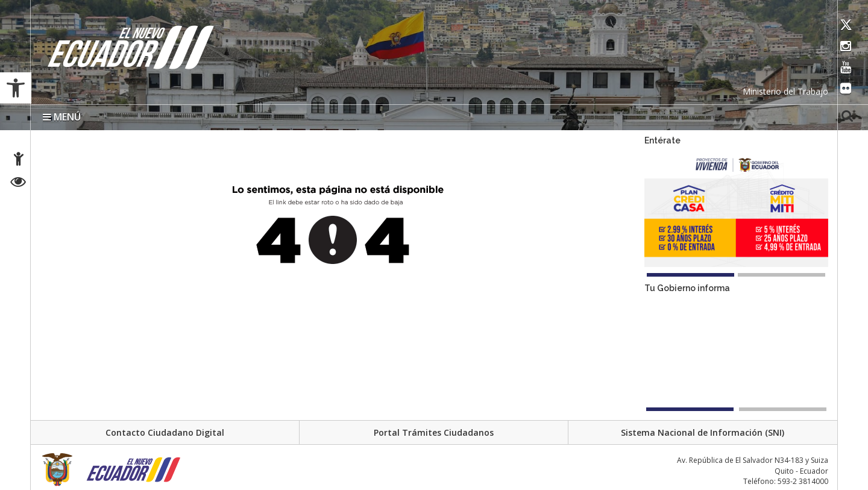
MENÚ (62, 117)
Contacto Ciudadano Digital (165, 432)
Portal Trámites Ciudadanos (434, 432)
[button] (16, 88)
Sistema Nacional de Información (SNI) (703, 432)
